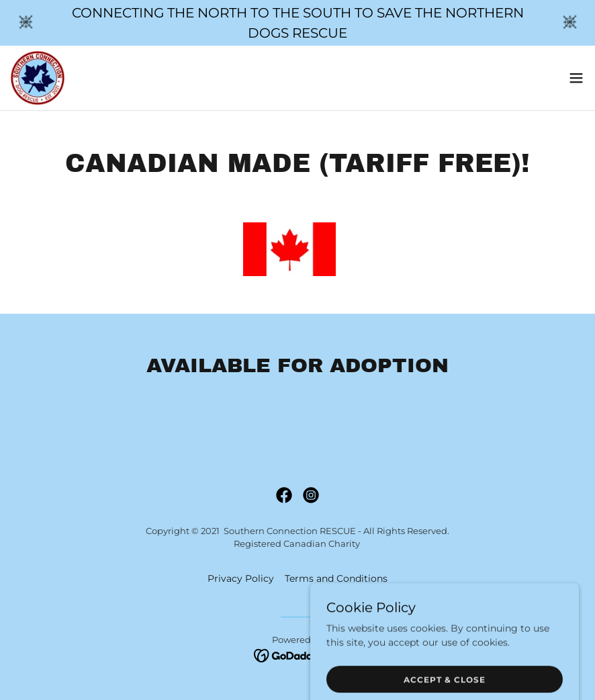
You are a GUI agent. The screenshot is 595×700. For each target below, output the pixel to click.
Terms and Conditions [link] (336, 578)
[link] (38, 78)
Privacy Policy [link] (241, 578)
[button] (576, 78)
